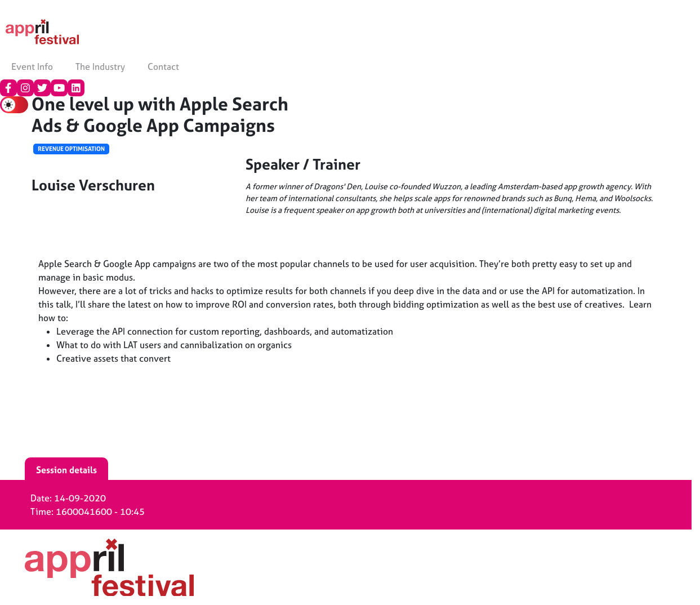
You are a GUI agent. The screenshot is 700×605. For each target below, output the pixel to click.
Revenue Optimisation (71, 149)
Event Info (32, 66)
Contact (163, 66)
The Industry (100, 66)
